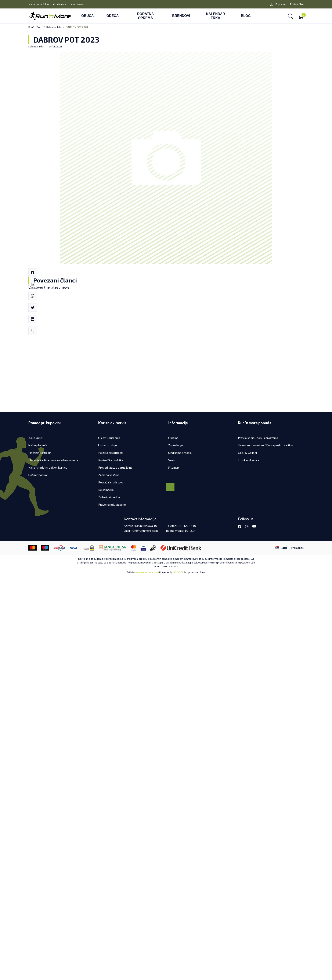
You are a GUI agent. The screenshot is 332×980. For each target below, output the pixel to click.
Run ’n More (35, 27)
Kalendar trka (54, 27)
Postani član (297, 4)
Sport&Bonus (78, 4)
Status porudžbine (39, 4)
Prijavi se (281, 4)
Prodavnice (60, 4)
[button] (291, 16)
